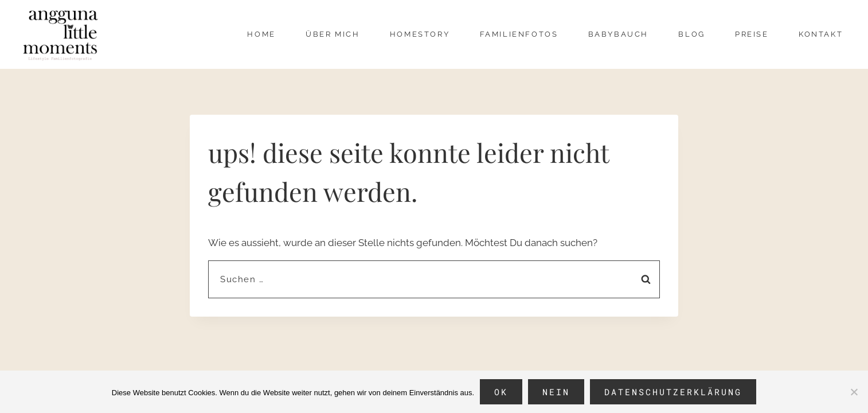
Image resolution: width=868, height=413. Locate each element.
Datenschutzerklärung (673, 392)
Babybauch (618, 34)
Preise (752, 34)
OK (501, 392)
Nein (556, 392)
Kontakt (821, 34)
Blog (691, 34)
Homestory (420, 34)
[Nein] (854, 392)
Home (261, 34)
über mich (333, 34)
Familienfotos (519, 34)
